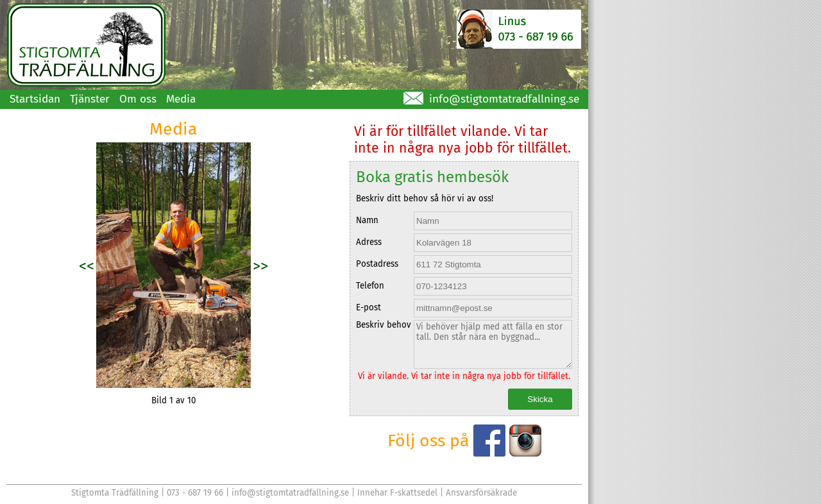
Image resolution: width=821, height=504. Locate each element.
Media (181, 99)
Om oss (138, 99)
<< (87, 266)
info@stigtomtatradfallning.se (504, 99)
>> (260, 266)
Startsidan (35, 99)
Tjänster (90, 99)
